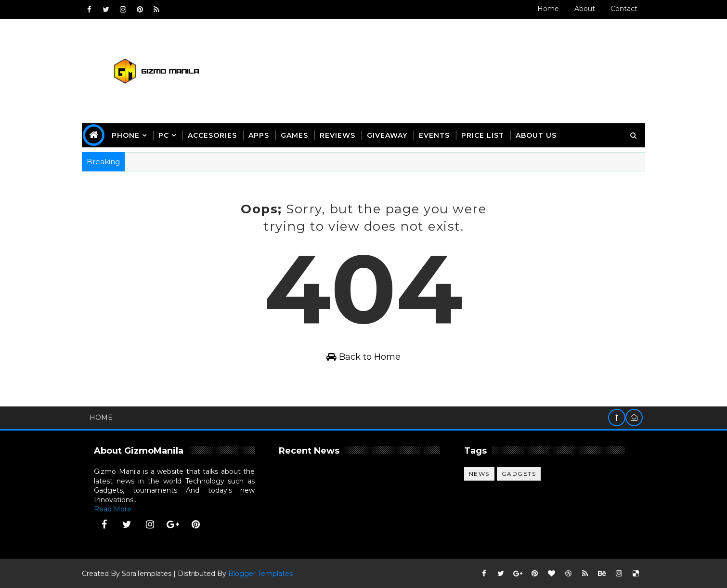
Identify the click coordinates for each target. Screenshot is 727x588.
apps (259, 135)
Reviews (338, 135)
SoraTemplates (147, 574)
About (585, 9)
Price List (483, 135)
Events (434, 135)
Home (548, 9)
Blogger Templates (260, 574)
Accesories (212, 135)
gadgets (519, 474)
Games (294, 135)
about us (536, 135)
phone (126, 135)
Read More (113, 509)
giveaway (387, 135)
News (479, 474)
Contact (624, 9)
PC (164, 135)
